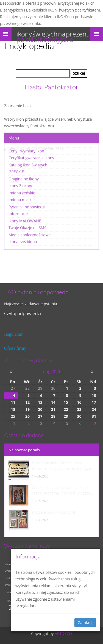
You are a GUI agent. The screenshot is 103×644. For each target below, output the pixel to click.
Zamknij (85, 622)
